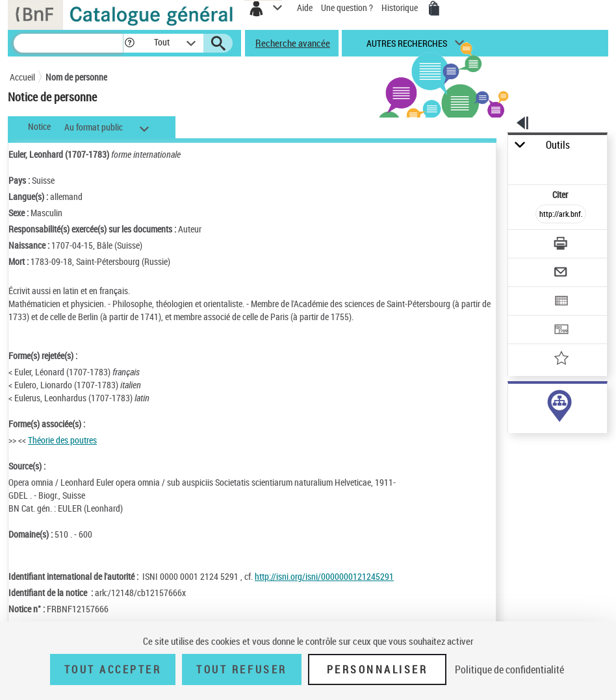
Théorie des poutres (62, 440)
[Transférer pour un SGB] (561, 331)
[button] (130, 43)
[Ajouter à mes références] (561, 359)
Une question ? (347, 7)
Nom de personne (76, 77)
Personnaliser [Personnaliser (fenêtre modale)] (378, 669)
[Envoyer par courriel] (561, 274)
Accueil (22, 77)
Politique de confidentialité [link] (509, 669)
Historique (401, 7)
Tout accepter (113, 669)
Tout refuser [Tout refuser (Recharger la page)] (241, 669)
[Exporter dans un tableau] (561, 302)
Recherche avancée (293, 43)
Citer (561, 194)
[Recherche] (68, 43)
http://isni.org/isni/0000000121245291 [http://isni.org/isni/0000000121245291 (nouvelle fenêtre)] (324, 576)
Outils (558, 145)
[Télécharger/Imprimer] (561, 245)
